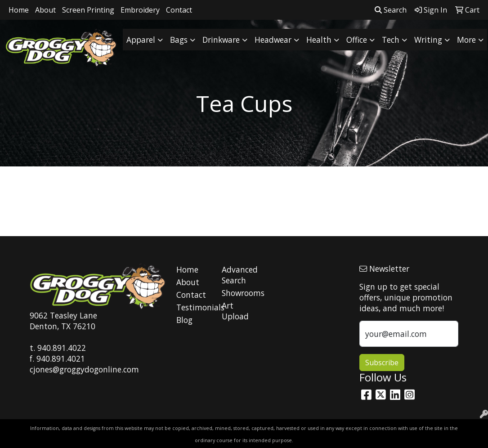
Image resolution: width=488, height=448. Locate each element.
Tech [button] (391, 40)
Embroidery (140, 10)
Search (391, 10)
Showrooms (239, 293)
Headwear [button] (273, 40)
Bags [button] (179, 40)
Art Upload (235, 311)
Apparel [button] (141, 40)
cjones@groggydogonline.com (84, 369)
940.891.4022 (62, 348)
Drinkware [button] (221, 40)
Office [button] (357, 40)
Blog (184, 320)
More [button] (466, 40)
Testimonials (194, 307)
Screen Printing (88, 10)
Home (19, 10)
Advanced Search (239, 275)
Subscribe (382, 363)
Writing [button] (428, 40)
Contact (179, 10)
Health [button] (319, 40)
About (45, 10)
